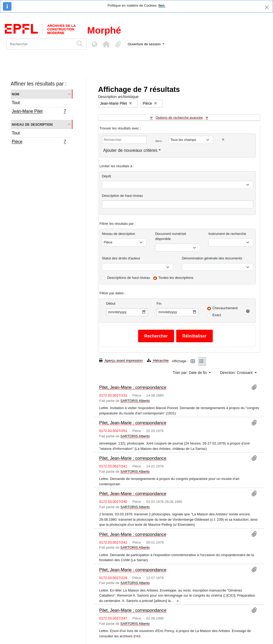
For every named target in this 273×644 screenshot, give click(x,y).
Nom (15, 94)
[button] (106, 44)
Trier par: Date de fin (190, 373)
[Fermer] (267, 7)
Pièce (39, 142)
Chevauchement (225, 308)
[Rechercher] (40, 44)
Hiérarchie (158, 360)
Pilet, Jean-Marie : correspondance (133, 387)
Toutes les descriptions (176, 278)
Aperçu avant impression (121, 360)
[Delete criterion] (223, 140)
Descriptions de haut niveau (129, 278)
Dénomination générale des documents (212, 258)
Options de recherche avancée (179, 118)
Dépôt (107, 176)
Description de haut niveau (122, 196)
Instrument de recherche (227, 234)
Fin (159, 303)
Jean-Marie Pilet (39, 112)
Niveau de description (32, 124)
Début (111, 303)
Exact (217, 315)
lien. (162, 5)
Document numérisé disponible (171, 236)
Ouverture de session (145, 44)
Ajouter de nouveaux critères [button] (130, 150)
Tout (16, 103)
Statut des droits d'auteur (121, 258)
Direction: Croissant (237, 373)
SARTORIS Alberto (135, 401)
